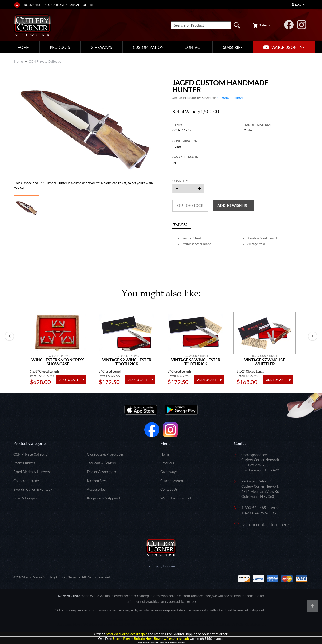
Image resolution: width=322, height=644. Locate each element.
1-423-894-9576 (255, 513)
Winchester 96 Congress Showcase (58, 362)
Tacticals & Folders (101, 463)
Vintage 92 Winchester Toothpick (127, 362)
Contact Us (169, 489)
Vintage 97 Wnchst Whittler (265, 362)
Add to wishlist (233, 205)
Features (180, 225)
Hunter (238, 98)
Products (60, 47)
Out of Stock (190, 205)
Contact (193, 47)
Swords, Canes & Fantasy (33, 489)
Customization (148, 47)
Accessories (96, 489)
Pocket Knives (24, 463)
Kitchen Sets (97, 481)
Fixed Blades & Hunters (32, 472)
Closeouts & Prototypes (105, 454)
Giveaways (101, 47)
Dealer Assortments (103, 472)
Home (23, 47)
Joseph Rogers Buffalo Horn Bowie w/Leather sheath (151, 639)
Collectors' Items (27, 481)
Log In (298, 5)
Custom (223, 98)
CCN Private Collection (46, 61)
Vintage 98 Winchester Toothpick (196, 362)
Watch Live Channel (176, 498)
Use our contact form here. (265, 525)
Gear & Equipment (28, 498)
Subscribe (233, 47)
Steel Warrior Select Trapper (127, 634)
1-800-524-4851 (31, 5)
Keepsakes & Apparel (104, 498)
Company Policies (161, 566)
